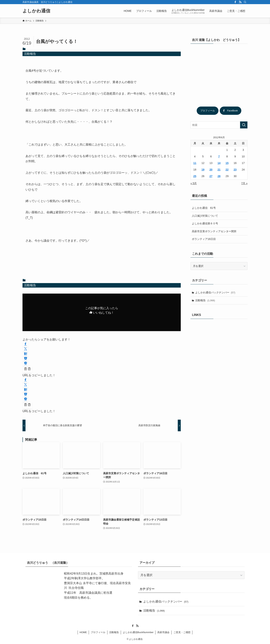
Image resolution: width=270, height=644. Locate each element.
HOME (83, 632)
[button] (25, 344)
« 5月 (194, 183)
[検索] (245, 2)
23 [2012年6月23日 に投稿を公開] (235, 170)
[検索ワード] (219, 125)
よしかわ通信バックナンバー (215, 292)
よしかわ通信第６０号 (205, 223)
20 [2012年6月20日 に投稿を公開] (211, 170)
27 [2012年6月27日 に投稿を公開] (211, 176)
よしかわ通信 (36, 11)
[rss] (240, 2)
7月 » (244, 183)
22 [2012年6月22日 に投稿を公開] (227, 170)
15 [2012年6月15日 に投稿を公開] (227, 163)
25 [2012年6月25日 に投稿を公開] (195, 176)
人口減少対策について (205, 216)
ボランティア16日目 (204, 239)
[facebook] (235, 2)
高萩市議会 (163, 632)
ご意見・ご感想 (182, 632)
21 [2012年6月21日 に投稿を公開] (219, 170)
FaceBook (230, 111)
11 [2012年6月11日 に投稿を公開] (195, 163)
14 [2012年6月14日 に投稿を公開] (219, 163)
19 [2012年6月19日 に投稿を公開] (203, 170)
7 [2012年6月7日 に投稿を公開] (219, 156)
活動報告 (30, 54)
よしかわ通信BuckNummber (138, 632)
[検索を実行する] (244, 125)
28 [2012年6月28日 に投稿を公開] (219, 176)
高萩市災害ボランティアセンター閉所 (214, 231)
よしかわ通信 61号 (204, 208)
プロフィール (208, 111)
